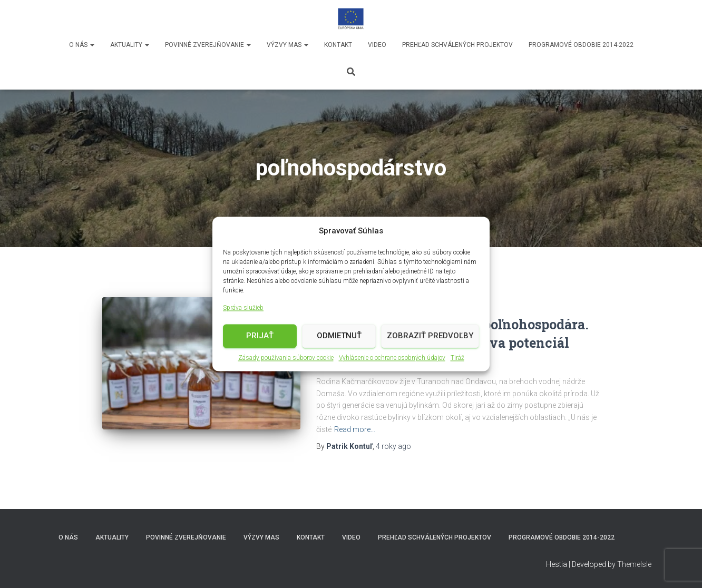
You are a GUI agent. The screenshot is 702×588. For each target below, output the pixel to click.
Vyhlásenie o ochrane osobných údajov (392, 358)
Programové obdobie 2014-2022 (581, 45)
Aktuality (130, 45)
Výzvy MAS (287, 45)
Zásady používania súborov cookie (286, 358)
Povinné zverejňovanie (208, 45)
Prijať (260, 337)
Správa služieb (243, 309)
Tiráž (457, 358)
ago (393, 446)
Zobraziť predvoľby (430, 337)
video (377, 45)
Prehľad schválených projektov (457, 45)
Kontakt (338, 45)
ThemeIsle (634, 564)
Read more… (355, 429)
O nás (82, 45)
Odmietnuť (339, 337)
